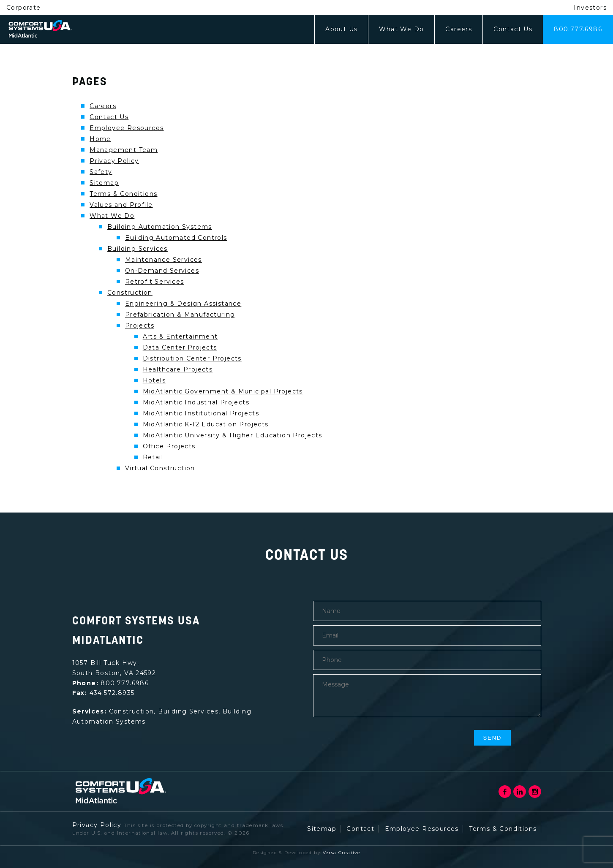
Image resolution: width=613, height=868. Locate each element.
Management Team (124, 150)
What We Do (401, 29)
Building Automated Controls (176, 238)
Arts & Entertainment (180, 336)
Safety (101, 172)
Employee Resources (127, 128)
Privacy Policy (114, 161)
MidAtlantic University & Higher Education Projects (233, 435)
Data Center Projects (180, 347)
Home (100, 139)
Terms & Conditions (123, 194)
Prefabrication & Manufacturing (180, 315)
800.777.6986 (578, 29)
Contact (360, 829)
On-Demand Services (162, 271)
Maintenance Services (163, 260)
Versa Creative (342, 853)
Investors (590, 8)
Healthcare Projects (178, 369)
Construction (130, 293)
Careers (459, 29)
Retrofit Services (155, 282)
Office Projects (169, 446)
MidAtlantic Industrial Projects (196, 402)
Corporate (24, 8)
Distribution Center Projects (192, 358)
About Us (341, 29)
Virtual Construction (160, 468)
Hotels (154, 380)
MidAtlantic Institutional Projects (201, 413)
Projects (140, 325)
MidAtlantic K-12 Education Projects (206, 424)
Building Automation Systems (160, 227)
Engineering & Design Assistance (183, 304)
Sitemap (104, 183)
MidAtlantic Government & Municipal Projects (223, 391)
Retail (153, 457)
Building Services (138, 249)
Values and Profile (121, 205)
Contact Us (513, 29)
